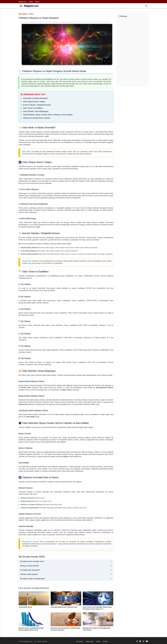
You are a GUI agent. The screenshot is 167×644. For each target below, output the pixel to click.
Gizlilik (31, 2)
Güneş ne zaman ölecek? (66, 565)
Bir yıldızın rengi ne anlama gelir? (66, 577)
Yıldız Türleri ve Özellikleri (33, 108)
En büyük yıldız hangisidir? (66, 569)
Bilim (32, 14)
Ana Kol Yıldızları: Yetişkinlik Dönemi (37, 105)
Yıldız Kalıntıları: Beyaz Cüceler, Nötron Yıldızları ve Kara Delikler (48, 115)
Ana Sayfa (23, 14)
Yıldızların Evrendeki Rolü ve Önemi (36, 118)
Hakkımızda (22, 2)
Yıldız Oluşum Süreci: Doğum (34, 102)
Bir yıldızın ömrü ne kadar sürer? (66, 561)
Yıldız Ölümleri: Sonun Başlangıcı (36, 111)
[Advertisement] (135, 52)
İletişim (37, 2)
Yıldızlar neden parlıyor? (66, 573)
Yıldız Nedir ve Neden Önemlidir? (35, 98)
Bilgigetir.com (31, 6)
